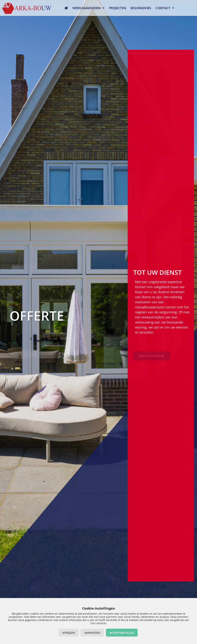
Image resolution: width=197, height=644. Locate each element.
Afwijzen (69, 633)
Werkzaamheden (89, 8)
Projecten (118, 8)
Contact (165, 8)
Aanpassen (92, 633)
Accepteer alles (122, 633)
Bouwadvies (141, 8)
